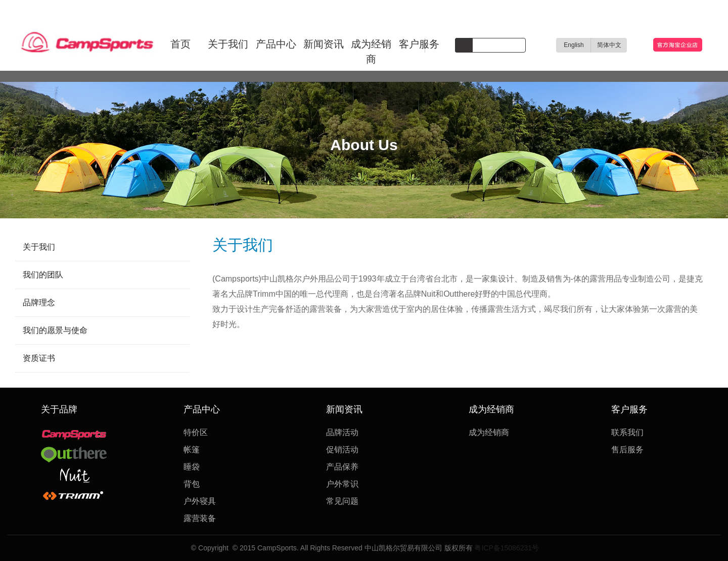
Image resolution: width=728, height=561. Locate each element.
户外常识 (342, 484)
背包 (192, 484)
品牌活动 (342, 432)
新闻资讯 (324, 44)
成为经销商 (371, 52)
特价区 (196, 432)
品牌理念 (39, 302)
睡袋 (192, 467)
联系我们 (627, 432)
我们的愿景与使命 (55, 330)
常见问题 (342, 501)
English (574, 45)
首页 (180, 44)
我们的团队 (43, 275)
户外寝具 (200, 501)
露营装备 (200, 518)
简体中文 (609, 45)
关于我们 (228, 44)
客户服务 (419, 44)
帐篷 (192, 450)
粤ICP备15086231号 (506, 548)
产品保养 (342, 467)
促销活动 (342, 450)
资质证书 (39, 358)
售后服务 (627, 450)
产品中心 (276, 44)
